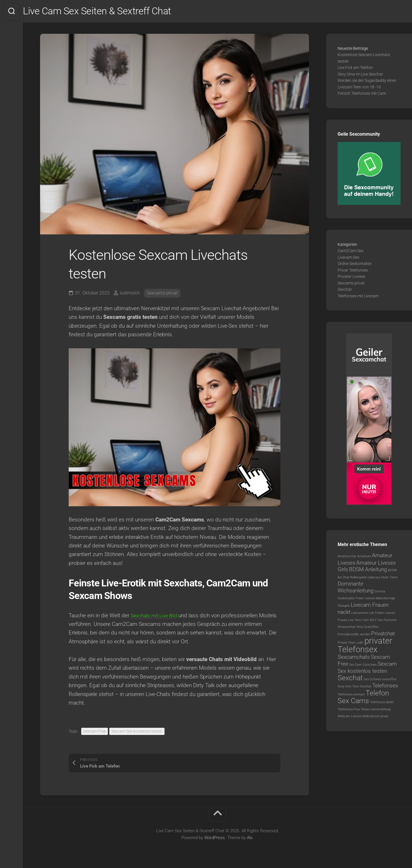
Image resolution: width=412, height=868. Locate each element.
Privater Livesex (351, 278)
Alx (250, 839)
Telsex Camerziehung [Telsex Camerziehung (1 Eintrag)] (376, 710)
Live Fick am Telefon (355, 69)
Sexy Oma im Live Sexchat (360, 75)
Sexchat (345, 291)
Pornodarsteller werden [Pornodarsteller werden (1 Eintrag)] (354, 635)
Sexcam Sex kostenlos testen (137, 733)
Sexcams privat (162, 294)
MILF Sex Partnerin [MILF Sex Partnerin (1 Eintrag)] (383, 621)
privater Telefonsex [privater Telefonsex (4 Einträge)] (365, 646)
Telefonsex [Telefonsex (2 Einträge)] (385, 687)
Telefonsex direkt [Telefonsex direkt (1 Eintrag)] (382, 704)
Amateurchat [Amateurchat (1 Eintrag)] (347, 558)
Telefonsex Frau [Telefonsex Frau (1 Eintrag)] (349, 710)
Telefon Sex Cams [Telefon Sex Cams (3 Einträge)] (363, 698)
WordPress (215, 839)
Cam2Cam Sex (351, 252)
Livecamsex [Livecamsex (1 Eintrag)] (360, 614)
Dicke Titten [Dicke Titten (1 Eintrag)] (389, 579)
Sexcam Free (95, 733)
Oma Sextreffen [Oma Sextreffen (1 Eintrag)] (367, 628)
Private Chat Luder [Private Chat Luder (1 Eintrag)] (351, 644)
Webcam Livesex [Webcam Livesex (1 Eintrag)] (349, 718)
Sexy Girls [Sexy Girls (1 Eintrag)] (344, 688)
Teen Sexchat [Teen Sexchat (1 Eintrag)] (362, 688)
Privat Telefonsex (353, 271)
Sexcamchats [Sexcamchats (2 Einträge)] (354, 658)
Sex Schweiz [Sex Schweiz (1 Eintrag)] (372, 680)
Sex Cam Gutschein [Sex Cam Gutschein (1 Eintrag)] (363, 666)
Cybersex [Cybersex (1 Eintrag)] (374, 579)
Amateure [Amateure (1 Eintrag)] (364, 558)
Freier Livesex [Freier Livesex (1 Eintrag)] (365, 600)
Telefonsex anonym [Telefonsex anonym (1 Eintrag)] (351, 696)
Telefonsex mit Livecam (358, 297)
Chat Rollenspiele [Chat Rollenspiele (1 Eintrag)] (355, 579)
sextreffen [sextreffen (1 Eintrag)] (389, 680)
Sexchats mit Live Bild (157, 617)
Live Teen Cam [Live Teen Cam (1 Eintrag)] (358, 621)
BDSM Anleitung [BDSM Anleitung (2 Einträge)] (368, 571)
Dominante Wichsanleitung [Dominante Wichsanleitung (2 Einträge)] (356, 589)
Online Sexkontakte (354, 265)
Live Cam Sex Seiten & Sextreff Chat (113, 12)
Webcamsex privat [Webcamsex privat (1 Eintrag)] (375, 718)
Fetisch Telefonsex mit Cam (362, 95)
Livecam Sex (348, 258)
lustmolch (130, 294)
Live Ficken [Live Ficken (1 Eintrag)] (376, 614)
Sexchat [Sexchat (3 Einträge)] (350, 679)
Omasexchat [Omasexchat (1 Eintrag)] (346, 628)
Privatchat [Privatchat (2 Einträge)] (383, 635)
